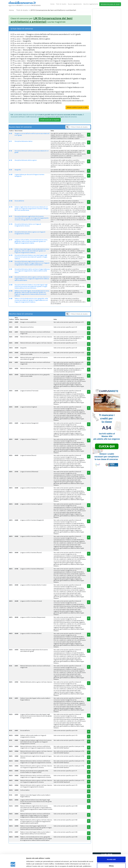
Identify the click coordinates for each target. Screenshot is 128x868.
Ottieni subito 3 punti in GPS (77, 107)
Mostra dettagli (32, 864)
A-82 (11, 277)
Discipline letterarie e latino (23, 141)
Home (52, 4)
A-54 (11, 201)
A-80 (11, 261)
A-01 (11, 133)
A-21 (10, 170)
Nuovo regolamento (75, 4)
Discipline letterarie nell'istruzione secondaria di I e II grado (32, 152)
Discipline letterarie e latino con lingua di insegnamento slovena (28, 225)
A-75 (11, 232)
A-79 (11, 255)
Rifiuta (111, 853)
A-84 (11, 291)
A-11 (10, 141)
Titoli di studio (61, 4)
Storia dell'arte (19, 201)
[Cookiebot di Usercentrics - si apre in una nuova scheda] (13, 864)
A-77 (11, 240)
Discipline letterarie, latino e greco (26, 160)
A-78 (11, 249)
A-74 (11, 224)
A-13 (11, 160)
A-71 (10, 216)
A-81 (11, 269)
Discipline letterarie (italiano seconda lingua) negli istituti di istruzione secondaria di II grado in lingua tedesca (31, 257)
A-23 (11, 175)
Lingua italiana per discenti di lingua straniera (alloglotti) (29, 175)
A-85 (11, 299)
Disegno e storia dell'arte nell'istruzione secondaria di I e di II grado (32, 134)
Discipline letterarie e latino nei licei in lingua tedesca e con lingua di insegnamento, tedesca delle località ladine (32, 271)
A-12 (10, 151)
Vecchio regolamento (91, 4)
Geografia (18, 170)
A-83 (11, 285)
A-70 (11, 207)
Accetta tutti (111, 847)
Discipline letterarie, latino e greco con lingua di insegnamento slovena (30, 233)
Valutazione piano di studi (110, 4)
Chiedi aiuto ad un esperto (50, 120)
